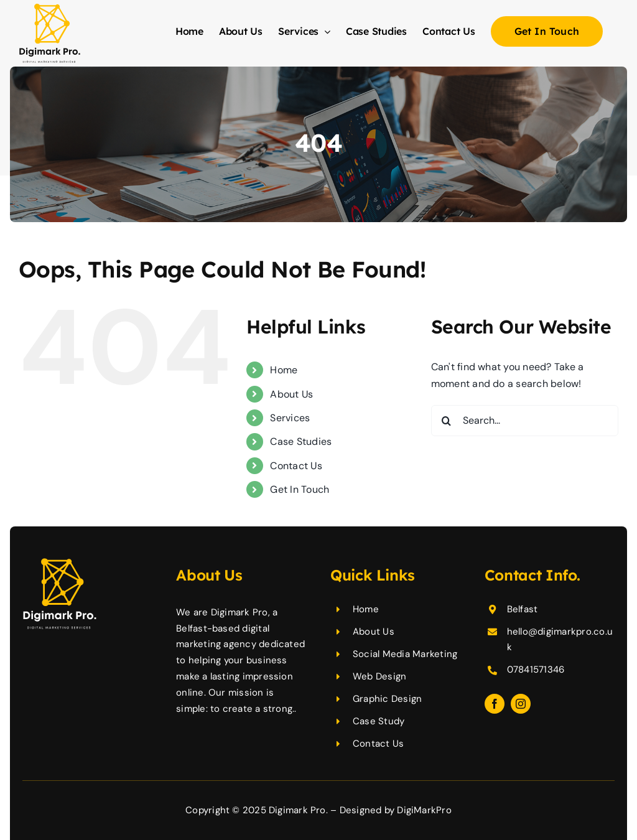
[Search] (447, 421)
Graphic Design (387, 699)
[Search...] (525, 421)
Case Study (379, 721)
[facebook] (495, 704)
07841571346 (536, 670)
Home (284, 370)
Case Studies (301, 441)
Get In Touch (300, 489)
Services (290, 418)
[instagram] (521, 704)
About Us (291, 394)
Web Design (379, 676)
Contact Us (296, 466)
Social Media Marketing (405, 654)
